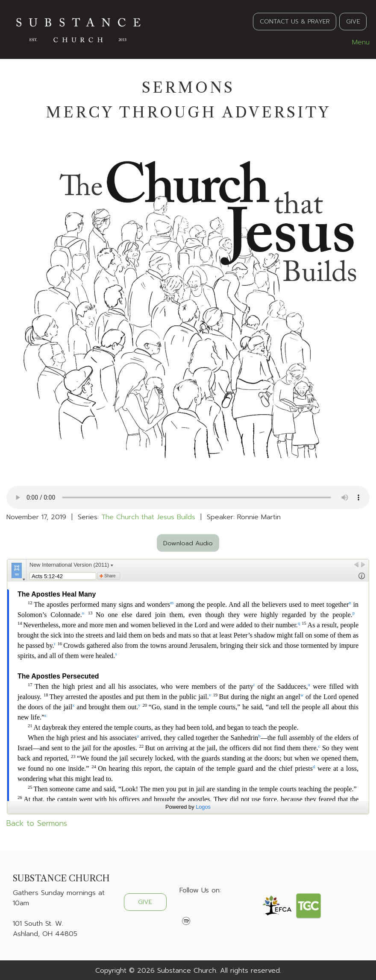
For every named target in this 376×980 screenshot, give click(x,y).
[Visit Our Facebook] (186, 910)
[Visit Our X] (200, 910)
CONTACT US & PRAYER (295, 21)
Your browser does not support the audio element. (188, 497)
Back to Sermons (37, 823)
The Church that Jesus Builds (148, 517)
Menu (357, 42)
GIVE (353, 21)
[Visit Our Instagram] (214, 910)
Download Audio (188, 543)
